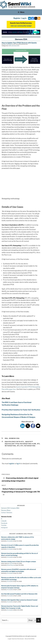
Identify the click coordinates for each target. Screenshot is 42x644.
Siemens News (6, 510)
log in (18, 464)
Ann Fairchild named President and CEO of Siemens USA (19, 594)
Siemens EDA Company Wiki (10, 508)
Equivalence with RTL (15, 442)
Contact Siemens (7, 513)
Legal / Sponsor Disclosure (16, 639)
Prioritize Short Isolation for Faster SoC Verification (21, 410)
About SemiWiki (30, 639)
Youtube (4, 525)
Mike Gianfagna (8, 44)
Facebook (4, 523)
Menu (21, 12)
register (11, 464)
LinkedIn (4, 521)
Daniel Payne (10, 565)
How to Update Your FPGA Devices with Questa (19, 43)
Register (17, 18)
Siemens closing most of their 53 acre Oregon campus (18, 562)
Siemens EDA (15, 46)
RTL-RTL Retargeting (26, 446)
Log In (24, 18)
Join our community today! (21, 26)
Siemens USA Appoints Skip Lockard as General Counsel (19, 600)
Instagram (4, 528)
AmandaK (10, 541)
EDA (10, 46)
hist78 (11, 563)
